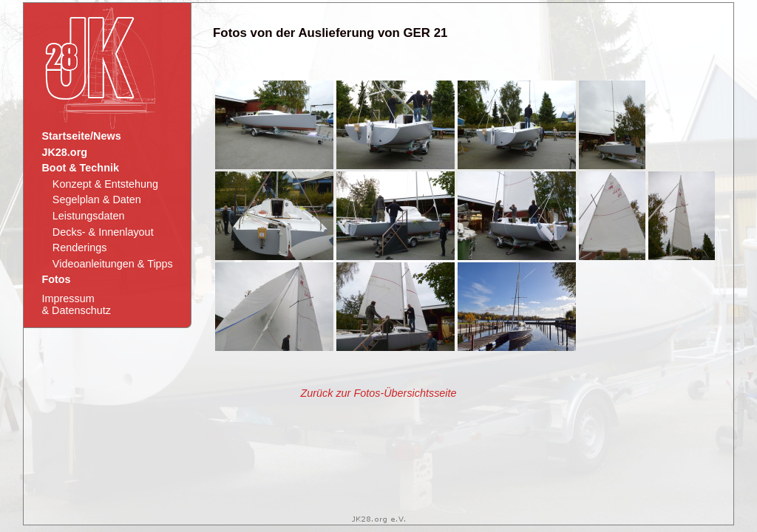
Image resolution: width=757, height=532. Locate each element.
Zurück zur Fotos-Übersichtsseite (378, 393)
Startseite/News (81, 136)
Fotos (56, 279)
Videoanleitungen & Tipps (113, 264)
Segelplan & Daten (97, 199)
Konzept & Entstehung (105, 184)
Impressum (75, 304)
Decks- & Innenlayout (103, 232)
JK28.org (64, 152)
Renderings (80, 248)
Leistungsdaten (89, 216)
